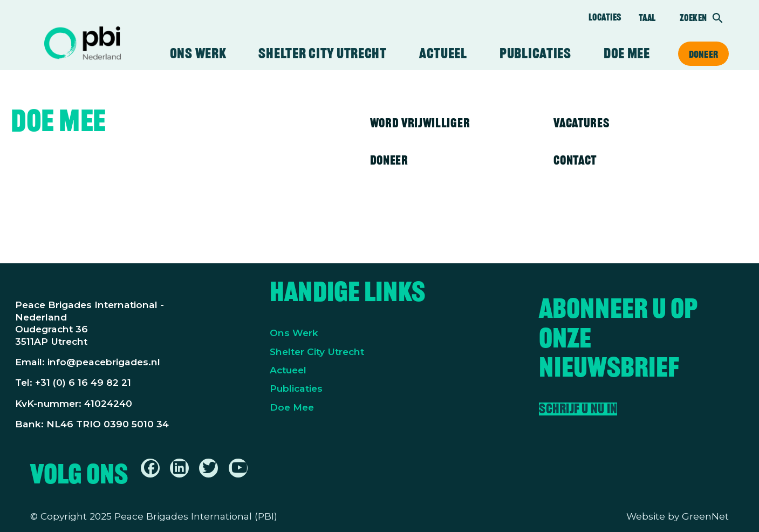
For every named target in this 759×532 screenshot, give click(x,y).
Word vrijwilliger (420, 123)
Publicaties (535, 53)
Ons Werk (294, 333)
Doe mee (627, 53)
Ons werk (198, 53)
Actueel (443, 53)
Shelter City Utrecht (322, 53)
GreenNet (705, 516)
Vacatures (581, 123)
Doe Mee (292, 407)
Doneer (703, 54)
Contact (575, 160)
